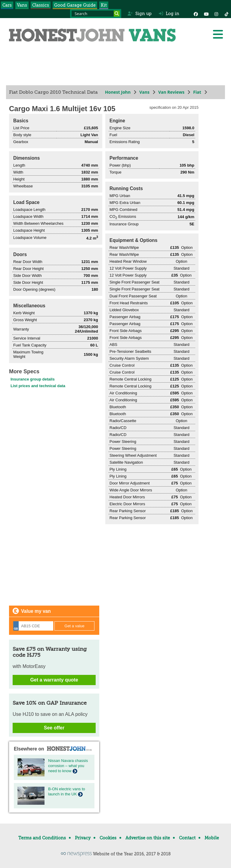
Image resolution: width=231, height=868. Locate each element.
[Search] (117, 14)
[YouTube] (206, 14)
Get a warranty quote (54, 680)
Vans (22, 5)
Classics (41, 5)
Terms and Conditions (42, 838)
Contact (187, 838)
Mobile (212, 838)
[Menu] (218, 34)
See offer (54, 728)
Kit (104, 5)
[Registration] (33, 626)
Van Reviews (171, 92)
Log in (169, 14)
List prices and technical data (38, 386)
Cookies (108, 838)
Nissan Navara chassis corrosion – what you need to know (68, 766)
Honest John (118, 92)
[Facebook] (196, 14)
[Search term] (96, 14)
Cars (7, 5)
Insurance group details (33, 379)
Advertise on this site (148, 838)
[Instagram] (216, 14)
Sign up (139, 14)
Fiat (197, 92)
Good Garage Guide (75, 5)
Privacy (83, 838)
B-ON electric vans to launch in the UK (67, 791)
